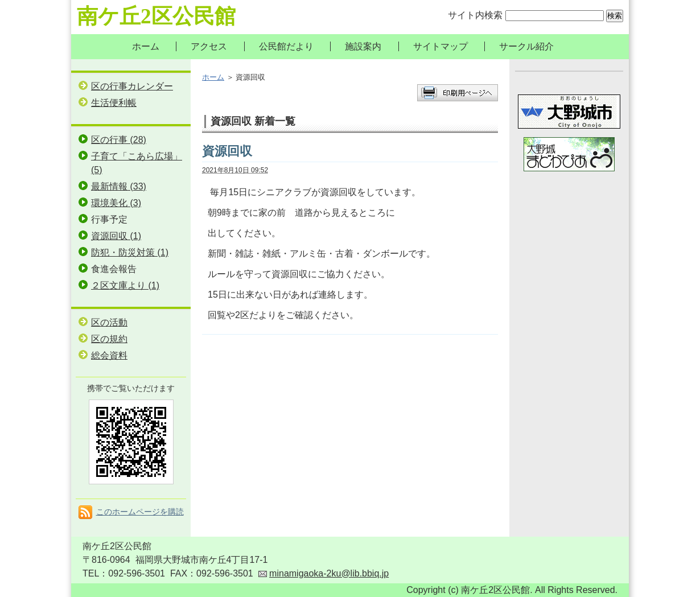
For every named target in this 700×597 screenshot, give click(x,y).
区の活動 (109, 322)
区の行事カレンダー (132, 86)
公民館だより (286, 46)
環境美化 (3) (116, 203)
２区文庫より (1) (125, 285)
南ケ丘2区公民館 (156, 16)
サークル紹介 (526, 46)
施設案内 (363, 46)
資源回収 (227, 151)
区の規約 (109, 339)
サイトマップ (440, 46)
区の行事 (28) (119, 140)
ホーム (146, 46)
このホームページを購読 (140, 512)
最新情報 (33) (119, 186)
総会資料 (109, 355)
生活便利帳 (114, 103)
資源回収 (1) (116, 236)
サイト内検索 (475, 15)
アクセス (209, 46)
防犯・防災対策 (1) (130, 252)
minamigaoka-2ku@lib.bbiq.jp (329, 573)
